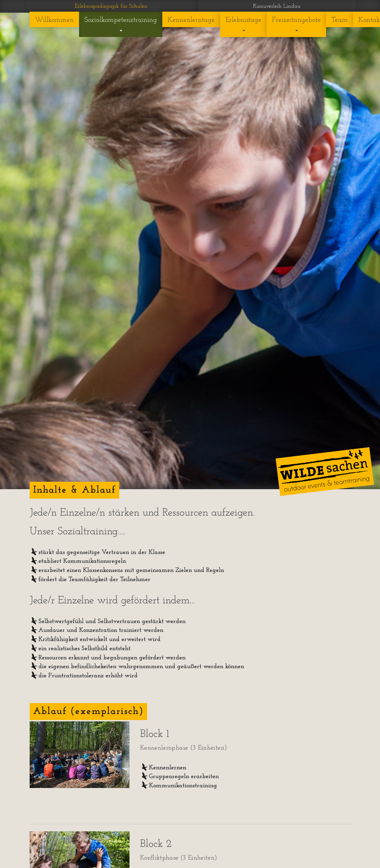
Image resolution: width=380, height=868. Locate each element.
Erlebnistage (243, 24)
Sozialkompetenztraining (121, 24)
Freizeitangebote (296, 24)
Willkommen (54, 20)
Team (340, 20)
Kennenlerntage (191, 20)
